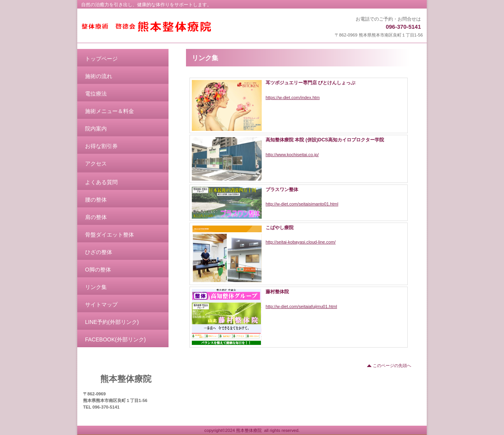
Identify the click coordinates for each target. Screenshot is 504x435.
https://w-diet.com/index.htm (293, 97)
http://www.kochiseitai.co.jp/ (292, 155)
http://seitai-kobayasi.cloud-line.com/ (301, 242)
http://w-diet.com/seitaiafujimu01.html (301, 306)
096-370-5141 (403, 27)
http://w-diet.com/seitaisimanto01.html (302, 204)
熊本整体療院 (177, 26)
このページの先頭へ (392, 365)
